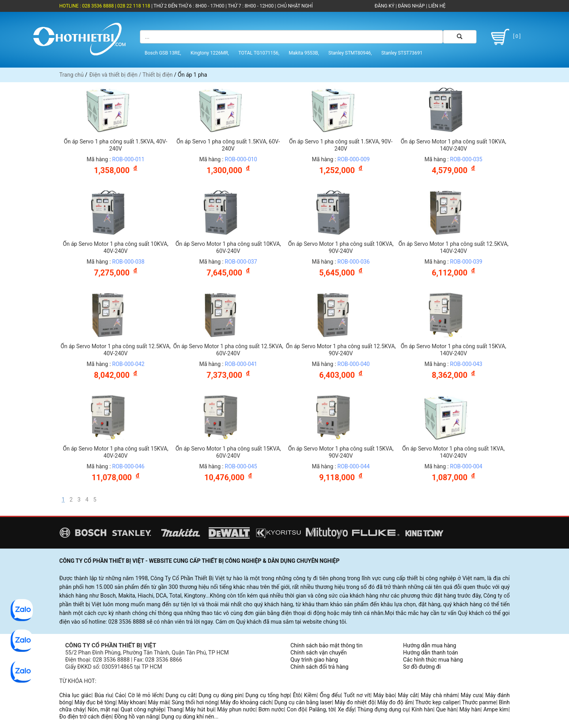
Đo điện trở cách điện (85, 717)
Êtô (297, 695)
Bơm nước (271, 709)
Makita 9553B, (304, 53)
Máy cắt (408, 695)
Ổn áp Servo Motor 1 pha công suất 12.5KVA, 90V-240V (341, 350)
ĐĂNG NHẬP (411, 6)
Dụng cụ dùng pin (220, 695)
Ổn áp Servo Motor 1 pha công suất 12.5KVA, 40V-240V (116, 350)
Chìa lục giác (75, 695)
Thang (175, 709)
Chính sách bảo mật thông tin (327, 645)
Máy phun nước (236, 709)
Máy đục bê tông (95, 702)
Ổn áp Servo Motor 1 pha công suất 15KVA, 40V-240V (116, 452)
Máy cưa (471, 695)
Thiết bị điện (157, 75)
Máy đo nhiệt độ (355, 702)
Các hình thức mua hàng (433, 660)
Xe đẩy (346, 709)
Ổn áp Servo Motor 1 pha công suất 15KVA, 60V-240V (228, 452)
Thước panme (479, 702)
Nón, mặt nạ (103, 709)
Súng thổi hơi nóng (194, 702)
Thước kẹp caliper (437, 702)
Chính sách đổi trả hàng (319, 667)
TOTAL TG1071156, (259, 53)
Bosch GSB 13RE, (163, 53)
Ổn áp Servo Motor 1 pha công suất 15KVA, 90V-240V (341, 452)
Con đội (297, 709)
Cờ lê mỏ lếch (145, 695)
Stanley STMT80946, (350, 53)
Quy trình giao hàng (314, 660)
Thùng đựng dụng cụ (383, 709)
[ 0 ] (504, 37)
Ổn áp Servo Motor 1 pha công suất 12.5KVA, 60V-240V (228, 350)
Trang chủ (72, 75)
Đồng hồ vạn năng (136, 717)
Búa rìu (103, 695)
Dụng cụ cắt (181, 695)
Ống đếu (330, 695)
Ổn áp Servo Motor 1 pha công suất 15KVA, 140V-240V (453, 350)
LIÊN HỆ (436, 6)
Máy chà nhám (439, 695)
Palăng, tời (322, 709)
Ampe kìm (496, 709)
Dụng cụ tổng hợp (268, 695)
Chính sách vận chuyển (319, 653)
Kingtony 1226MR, (210, 53)
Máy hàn (470, 709)
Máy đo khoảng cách (246, 702)
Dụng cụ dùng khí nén (188, 717)
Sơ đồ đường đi (422, 667)
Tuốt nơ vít (357, 695)
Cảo (120, 695)
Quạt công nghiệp (142, 709)
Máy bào (384, 695)
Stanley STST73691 (402, 53)
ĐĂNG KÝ (384, 6)
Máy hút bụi (200, 709)
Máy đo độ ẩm (395, 702)
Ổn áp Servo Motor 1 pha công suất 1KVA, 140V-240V (453, 452)
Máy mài (158, 702)
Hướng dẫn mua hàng (430, 645)
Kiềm (310, 695)
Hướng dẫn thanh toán (431, 653)
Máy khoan (132, 702)
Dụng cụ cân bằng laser (303, 702)
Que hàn (446, 709)
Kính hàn (422, 709)
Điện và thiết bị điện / (116, 75)
